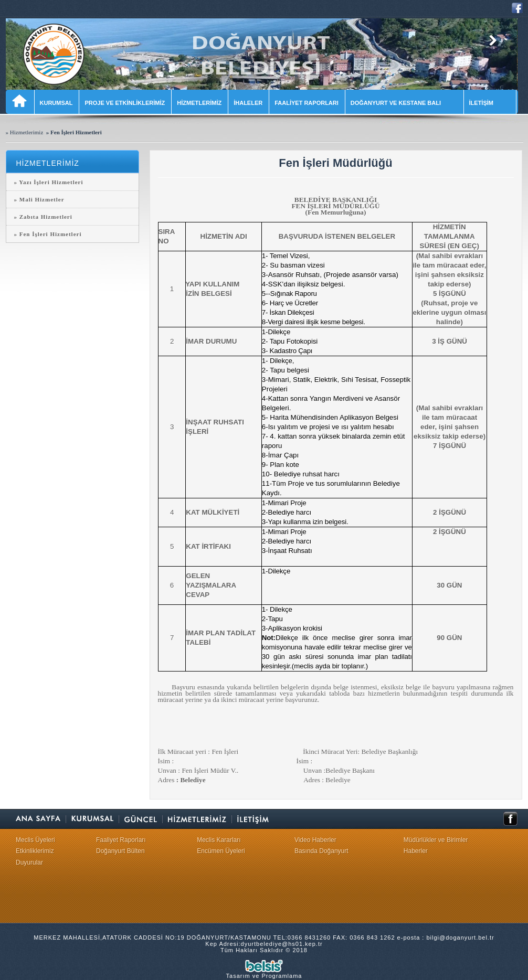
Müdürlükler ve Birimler (436, 840)
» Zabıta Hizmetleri (43, 217)
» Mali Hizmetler (39, 199)
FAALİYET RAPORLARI (307, 103)
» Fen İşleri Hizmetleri (48, 234)
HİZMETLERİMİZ (199, 103)
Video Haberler (315, 840)
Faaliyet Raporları (121, 840)
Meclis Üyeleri (35, 840)
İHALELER (248, 103)
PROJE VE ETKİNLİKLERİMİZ (125, 103)
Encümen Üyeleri (221, 851)
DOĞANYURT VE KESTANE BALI (404, 103)
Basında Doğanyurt (321, 851)
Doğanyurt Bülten (120, 851)
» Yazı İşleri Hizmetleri (49, 182)
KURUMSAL (56, 103)
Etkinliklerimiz (35, 851)
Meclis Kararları (219, 840)
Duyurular (29, 862)
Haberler (416, 851)
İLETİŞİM (489, 103)
